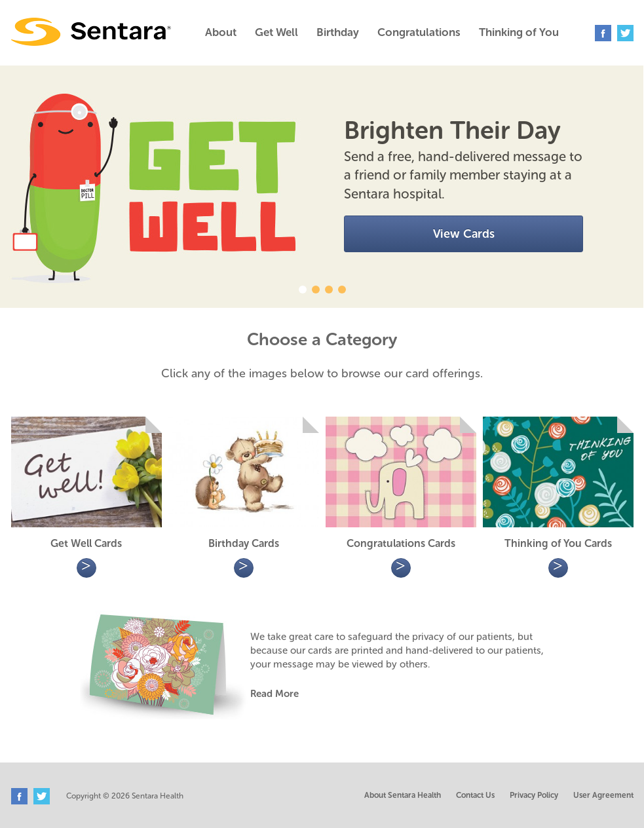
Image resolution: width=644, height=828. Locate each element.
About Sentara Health (403, 795)
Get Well (276, 32)
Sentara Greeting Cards (91, 32)
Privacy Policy (534, 795)
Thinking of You (519, 32)
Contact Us (475, 795)
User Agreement (603, 795)
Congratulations (419, 32)
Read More (275, 694)
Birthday (338, 32)
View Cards (464, 234)
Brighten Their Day (452, 130)
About (221, 32)
